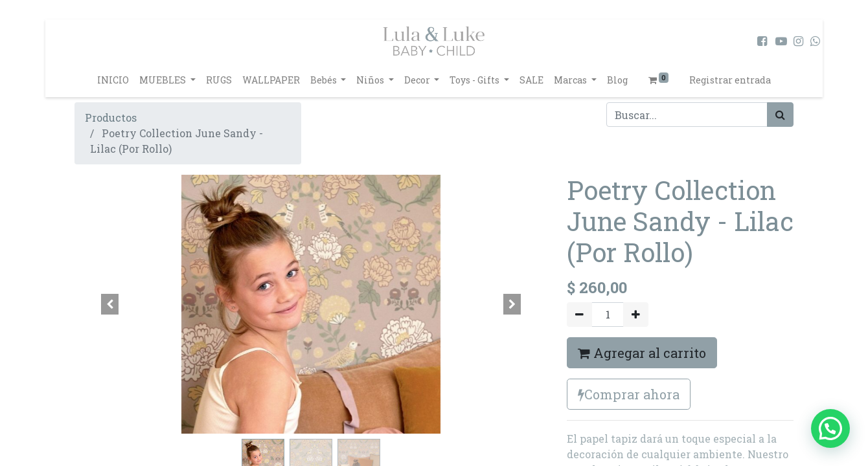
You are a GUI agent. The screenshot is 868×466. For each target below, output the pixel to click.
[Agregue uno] (636, 315)
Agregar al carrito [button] (642, 353)
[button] (110, 304)
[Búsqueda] (780, 115)
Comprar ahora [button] (629, 394)
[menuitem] (113, 80)
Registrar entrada (730, 80)
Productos (111, 117)
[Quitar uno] (579, 315)
